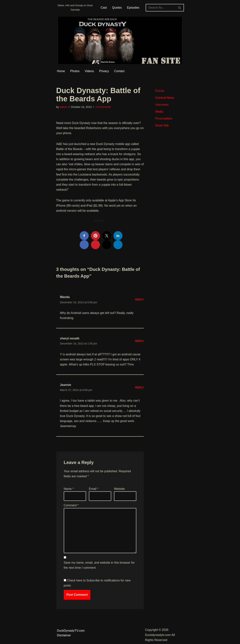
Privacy (104, 71)
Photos (75, 71)
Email (94, 489)
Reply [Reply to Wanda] (140, 300)
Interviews (162, 105)
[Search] (160, 8)
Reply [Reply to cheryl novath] (140, 341)
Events (160, 91)
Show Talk (162, 125)
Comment (71, 505)
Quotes (117, 8)
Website (119, 489)
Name (69, 489)
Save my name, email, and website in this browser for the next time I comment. (99, 565)
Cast (104, 8)
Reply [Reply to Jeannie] (140, 387)
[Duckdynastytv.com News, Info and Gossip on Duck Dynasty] (75, 8)
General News (165, 98)
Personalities (164, 118)
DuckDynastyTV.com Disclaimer (71, 633)
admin (63, 107)
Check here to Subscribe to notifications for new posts (97, 583)
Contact (119, 71)
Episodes (133, 8)
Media (159, 112)
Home (61, 71)
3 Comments (103, 107)
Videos (89, 71)
